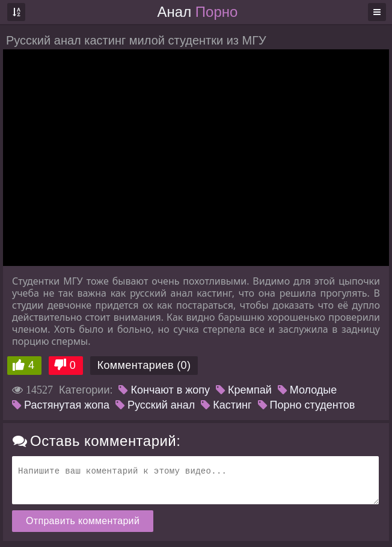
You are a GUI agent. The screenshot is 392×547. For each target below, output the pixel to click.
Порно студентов (307, 405)
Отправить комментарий (83, 521)
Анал (198, 12)
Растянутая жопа (61, 405)
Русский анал (155, 405)
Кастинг (226, 405)
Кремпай (244, 390)
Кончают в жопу (164, 390)
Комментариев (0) (144, 365)
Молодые (308, 390)
